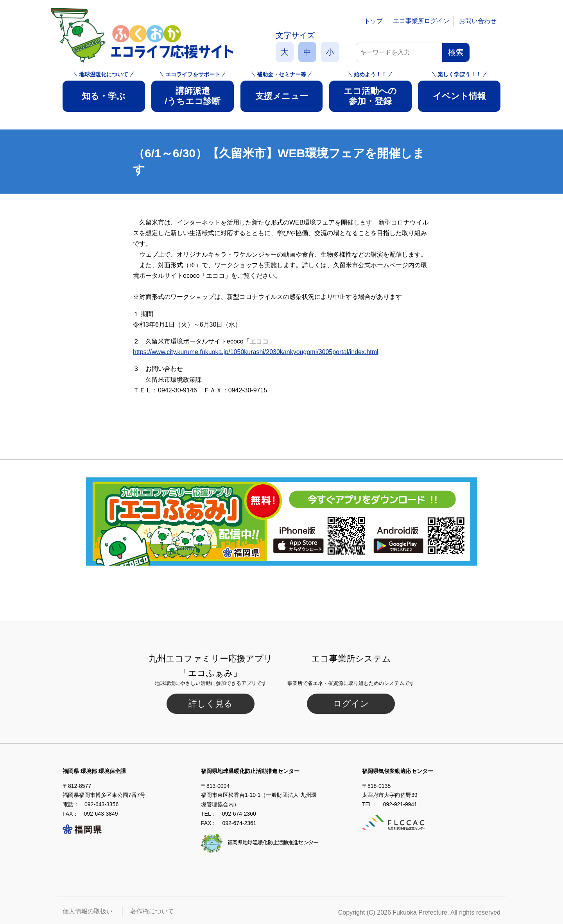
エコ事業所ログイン (421, 21)
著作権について (152, 911)
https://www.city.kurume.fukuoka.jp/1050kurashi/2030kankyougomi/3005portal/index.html (256, 352)
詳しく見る (211, 704)
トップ (373, 21)
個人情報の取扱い (88, 911)
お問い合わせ (478, 21)
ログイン (351, 704)
